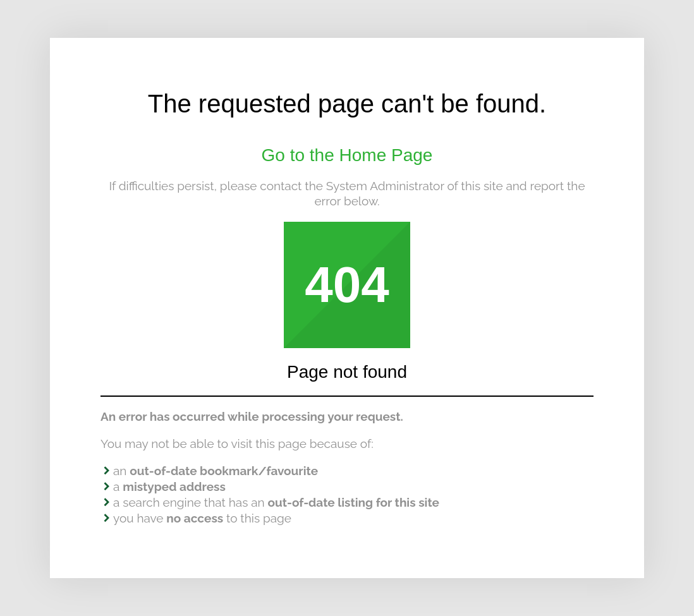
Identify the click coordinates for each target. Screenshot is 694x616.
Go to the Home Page (347, 155)
